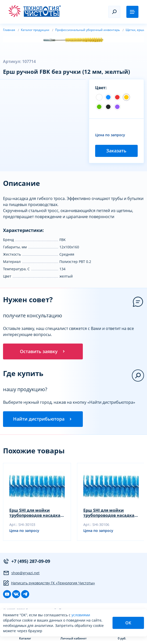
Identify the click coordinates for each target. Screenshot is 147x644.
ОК (128, 623)
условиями (81, 615)
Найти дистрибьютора (43, 420)
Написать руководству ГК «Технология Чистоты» (49, 584)
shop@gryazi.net (21, 574)
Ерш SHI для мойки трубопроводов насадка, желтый (109, 514)
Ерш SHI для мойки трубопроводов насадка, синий (35, 514)
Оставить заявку (43, 352)
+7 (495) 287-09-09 (27, 562)
